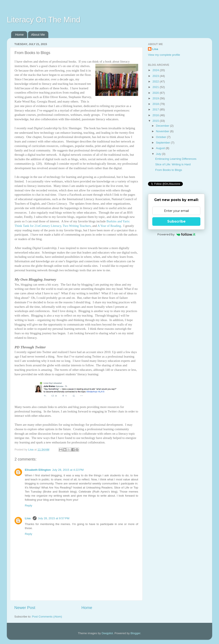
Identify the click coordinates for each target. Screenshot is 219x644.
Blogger (135, 633)
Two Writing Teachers (77, 226)
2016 (156, 115)
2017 (156, 109)
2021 (156, 87)
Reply (29, 505)
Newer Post (25, 608)
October (161, 137)
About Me (38, 34)
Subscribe (176, 221)
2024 (156, 70)
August (161, 148)
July (159, 154)
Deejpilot (107, 633)
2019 (156, 98)
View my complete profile (164, 55)
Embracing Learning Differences (176, 159)
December (163, 126)
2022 (156, 81)
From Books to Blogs (169, 170)
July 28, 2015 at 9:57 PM (54, 518)
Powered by (176, 234)
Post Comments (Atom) (47, 617)
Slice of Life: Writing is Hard (173, 164)
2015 (156, 121)
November (163, 131)
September (163, 143)
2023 (156, 76)
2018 (156, 104)
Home (19, 34)
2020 (156, 93)
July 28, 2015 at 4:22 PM (68, 470)
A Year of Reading (109, 226)
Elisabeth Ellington (38, 470)
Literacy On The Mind (44, 20)
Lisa (28, 518)
